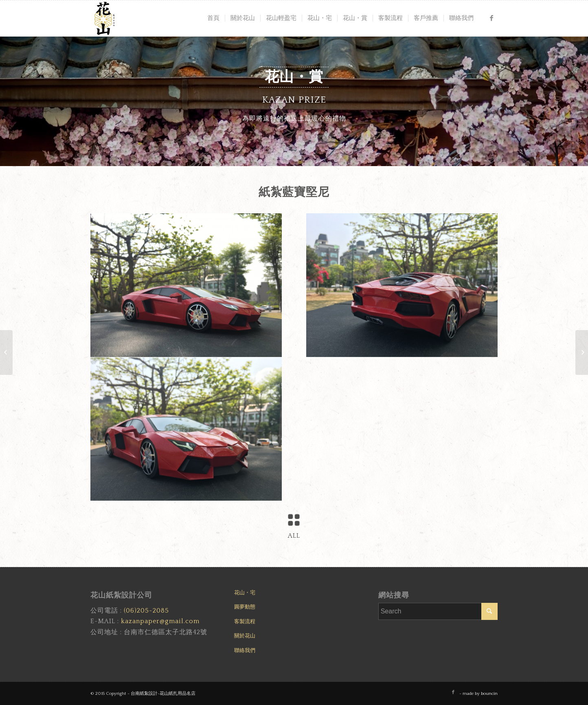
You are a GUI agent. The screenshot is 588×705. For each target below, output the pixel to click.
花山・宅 (245, 593)
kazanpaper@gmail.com (160, 621)
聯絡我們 (245, 650)
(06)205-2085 (146, 611)
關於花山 (245, 636)
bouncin (489, 694)
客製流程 (245, 622)
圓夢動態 (245, 607)
